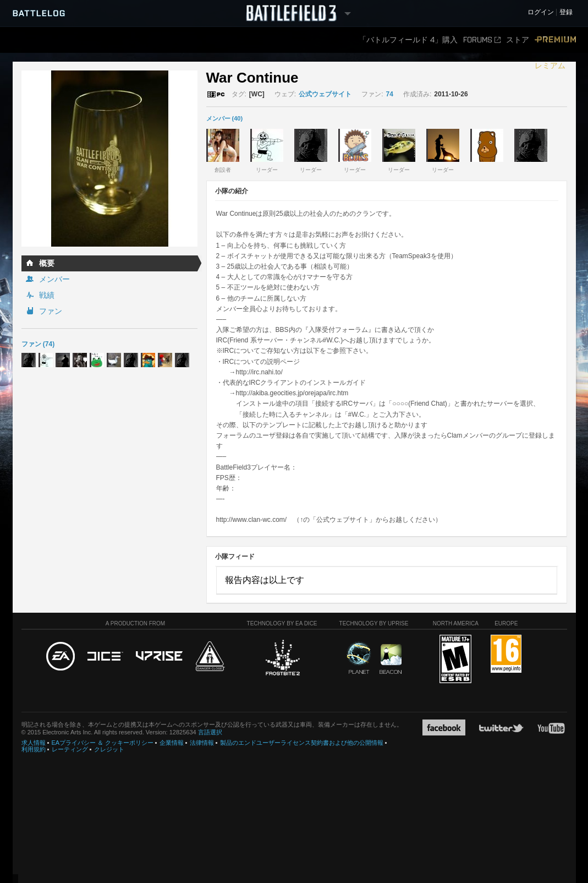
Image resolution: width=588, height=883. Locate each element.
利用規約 (34, 749)
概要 (47, 263)
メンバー (54, 279)
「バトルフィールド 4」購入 (408, 40)
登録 (566, 12)
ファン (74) (38, 344)
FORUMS (482, 40)
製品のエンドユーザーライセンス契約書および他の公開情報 (302, 743)
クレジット (109, 749)
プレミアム (555, 53)
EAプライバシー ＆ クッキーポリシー (103, 743)
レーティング (70, 749)
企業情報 (172, 743)
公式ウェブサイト (325, 94)
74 (390, 94)
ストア (518, 40)
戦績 (47, 295)
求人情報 (34, 743)
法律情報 (202, 743)
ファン (51, 311)
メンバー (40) (225, 118)
